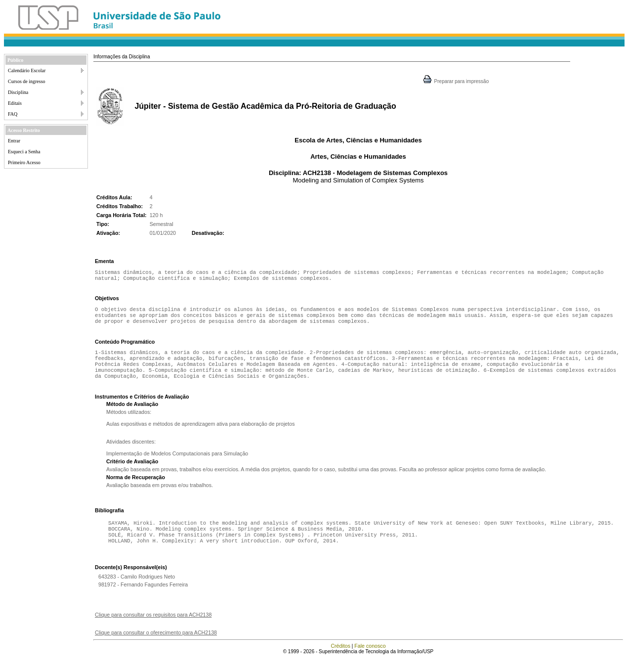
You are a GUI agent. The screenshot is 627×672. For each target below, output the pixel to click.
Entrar (14, 141)
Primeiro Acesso (24, 162)
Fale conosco (370, 660)
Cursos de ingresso (27, 81)
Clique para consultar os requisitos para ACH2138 (153, 628)
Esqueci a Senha (24, 152)
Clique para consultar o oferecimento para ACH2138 (156, 646)
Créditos (340, 660)
